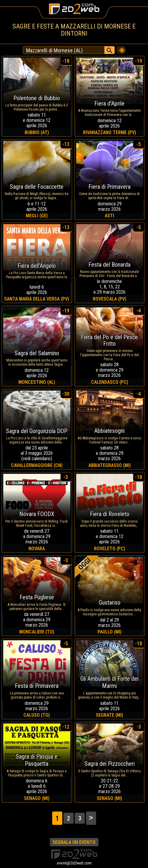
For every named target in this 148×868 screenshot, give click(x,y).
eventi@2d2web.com (74, 863)
